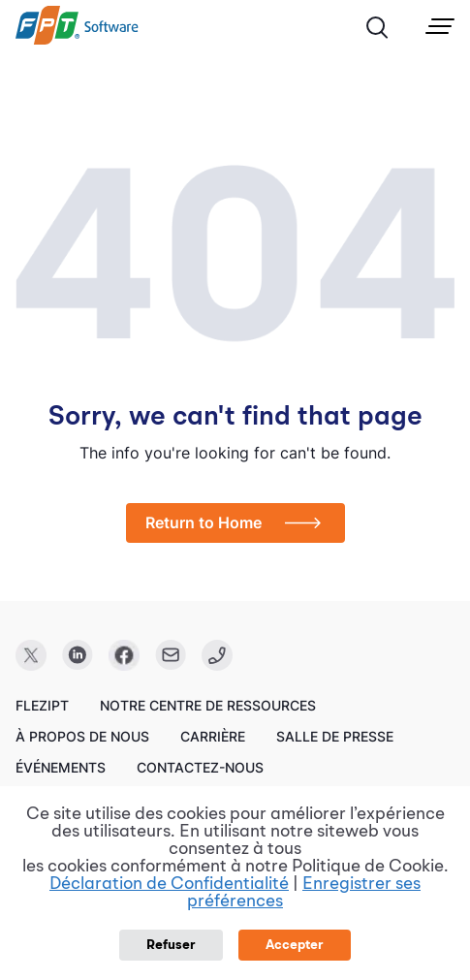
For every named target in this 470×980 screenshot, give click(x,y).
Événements (61, 767)
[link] (77, 40)
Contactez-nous (200, 767)
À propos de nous (82, 736)
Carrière (213, 736)
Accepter (295, 945)
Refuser (171, 945)
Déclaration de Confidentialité (169, 884)
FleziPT (42, 705)
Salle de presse (335, 736)
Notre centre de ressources (208, 705)
